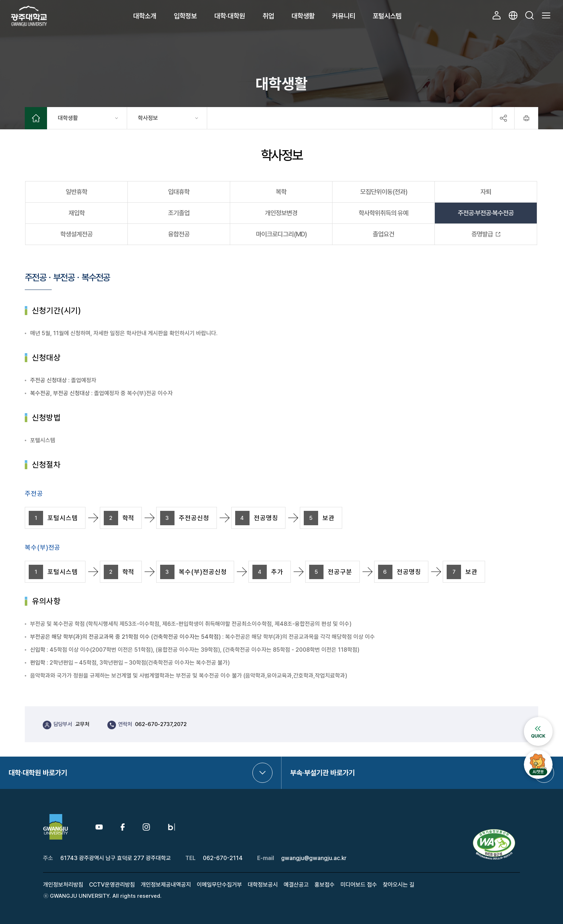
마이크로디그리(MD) (281, 234)
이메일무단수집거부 (219, 885)
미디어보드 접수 (359, 885)
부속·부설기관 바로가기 (322, 773)
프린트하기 (526, 118)
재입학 (77, 213)
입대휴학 (179, 192)
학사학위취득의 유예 (383, 213)
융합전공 (179, 234)
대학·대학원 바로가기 (38, 773)
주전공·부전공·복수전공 (486, 213)
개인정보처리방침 (63, 885)
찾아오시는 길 (399, 885)
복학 (281, 192)
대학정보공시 (263, 885)
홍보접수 (325, 885)
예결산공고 (296, 885)
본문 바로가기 (0, 0)
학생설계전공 (76, 234)
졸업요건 (383, 234)
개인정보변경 (281, 213)
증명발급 (482, 234)
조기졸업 (179, 213)
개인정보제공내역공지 (166, 885)
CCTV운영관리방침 (112, 885)
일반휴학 (76, 192)
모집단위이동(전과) (384, 192)
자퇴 (486, 192)
